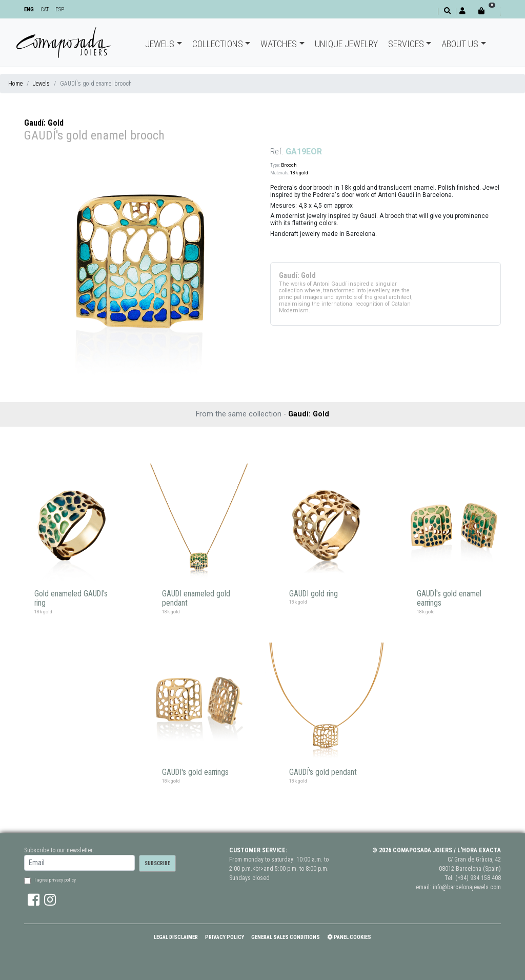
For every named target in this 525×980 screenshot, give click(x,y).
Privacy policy (225, 937)
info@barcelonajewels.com (467, 887)
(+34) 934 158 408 (478, 878)
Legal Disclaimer (176, 937)
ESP (60, 9)
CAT (45, 9)
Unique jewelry (346, 44)
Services (406, 44)
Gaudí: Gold (44, 123)
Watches (279, 44)
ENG (29, 9)
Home (15, 84)
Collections (218, 44)
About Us (460, 44)
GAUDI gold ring (314, 594)
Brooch (289, 165)
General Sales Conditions (286, 937)
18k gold (299, 173)
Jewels (160, 44)
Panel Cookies (349, 937)
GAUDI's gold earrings (195, 772)
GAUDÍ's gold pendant (323, 772)
